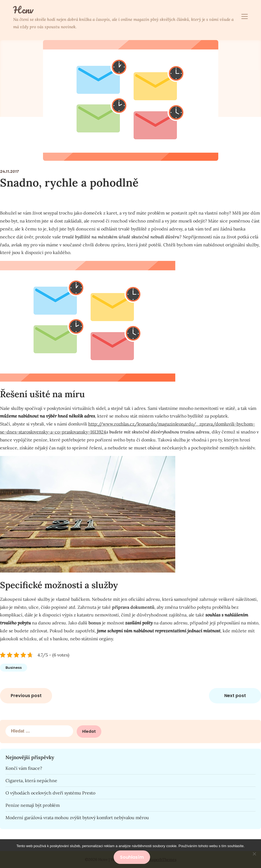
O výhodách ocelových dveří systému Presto (50, 793)
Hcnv (23, 10)
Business (14, 668)
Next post (235, 696)
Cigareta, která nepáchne (31, 780)
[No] (254, 854)
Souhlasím (132, 857)
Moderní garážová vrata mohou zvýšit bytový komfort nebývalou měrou (77, 818)
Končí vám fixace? (24, 768)
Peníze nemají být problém (33, 805)
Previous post (26, 696)
